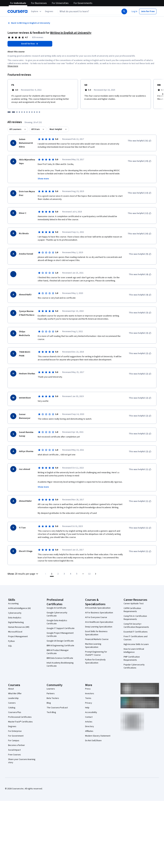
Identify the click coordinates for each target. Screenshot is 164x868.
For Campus (14, 741)
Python (11, 641)
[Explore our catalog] (37, 11)
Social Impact (14, 750)
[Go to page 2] (58, 574)
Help (87, 708)
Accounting (13, 604)
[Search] (124, 11)
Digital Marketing (16, 622)
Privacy (89, 703)
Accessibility (91, 712)
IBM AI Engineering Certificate (60, 646)
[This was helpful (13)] (140, 193)
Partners (51, 694)
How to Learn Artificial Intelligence (134, 651)
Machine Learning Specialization (93, 646)
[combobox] (89, 11)
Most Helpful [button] (56, 129)
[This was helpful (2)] (140, 353)
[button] (49, 11)
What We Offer (15, 694)
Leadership (13, 698)
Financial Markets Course (97, 639)
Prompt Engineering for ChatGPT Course (96, 653)
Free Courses (14, 755)
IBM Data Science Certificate (60, 658)
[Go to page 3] (64, 574)
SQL (10, 646)
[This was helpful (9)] (140, 254)
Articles (89, 722)
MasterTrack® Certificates (20, 722)
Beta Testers (53, 698)
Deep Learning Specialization (99, 627)
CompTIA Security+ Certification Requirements (136, 626)
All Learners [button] (15, 129)
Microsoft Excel (15, 632)
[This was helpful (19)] (140, 161)
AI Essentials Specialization (98, 608)
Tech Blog (51, 712)
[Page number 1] (52, 574)
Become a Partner (17, 745)
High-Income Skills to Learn (136, 644)
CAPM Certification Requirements (132, 610)
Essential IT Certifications (136, 632)
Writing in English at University (71, 33)
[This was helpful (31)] (140, 141)
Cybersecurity (15, 613)
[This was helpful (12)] (140, 213)
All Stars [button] (35, 129)
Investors (90, 694)
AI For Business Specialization (99, 613)
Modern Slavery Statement (98, 736)
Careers (12, 703)
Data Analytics (15, 618)
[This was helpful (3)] (140, 313)
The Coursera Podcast (57, 708)
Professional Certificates (20, 717)
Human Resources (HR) (19, 627)
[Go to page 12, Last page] (89, 574)
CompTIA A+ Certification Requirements (135, 618)
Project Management (18, 637)
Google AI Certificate (56, 608)
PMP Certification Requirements (132, 658)
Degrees (12, 726)
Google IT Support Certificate (61, 628)
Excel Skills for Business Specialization (96, 633)
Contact (89, 717)
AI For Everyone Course (96, 617)
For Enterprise (15, 731)
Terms (88, 698)
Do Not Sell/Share (93, 741)
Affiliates (89, 731)
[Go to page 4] (71, 574)
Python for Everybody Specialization (95, 661)
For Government (16, 736)
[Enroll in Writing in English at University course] (30, 44)
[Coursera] (17, 11)
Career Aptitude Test (134, 604)
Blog (49, 703)
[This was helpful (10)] (140, 234)
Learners (51, 689)
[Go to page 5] (77, 574)
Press (88, 689)
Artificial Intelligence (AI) (19, 608)
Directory (90, 726)
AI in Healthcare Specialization (99, 622)
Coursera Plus (15, 712)
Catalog (12, 708)
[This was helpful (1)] (140, 469)
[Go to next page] (96, 574)
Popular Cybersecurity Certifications (134, 666)
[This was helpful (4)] (140, 274)
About (11, 689)
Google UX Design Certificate (60, 641)
